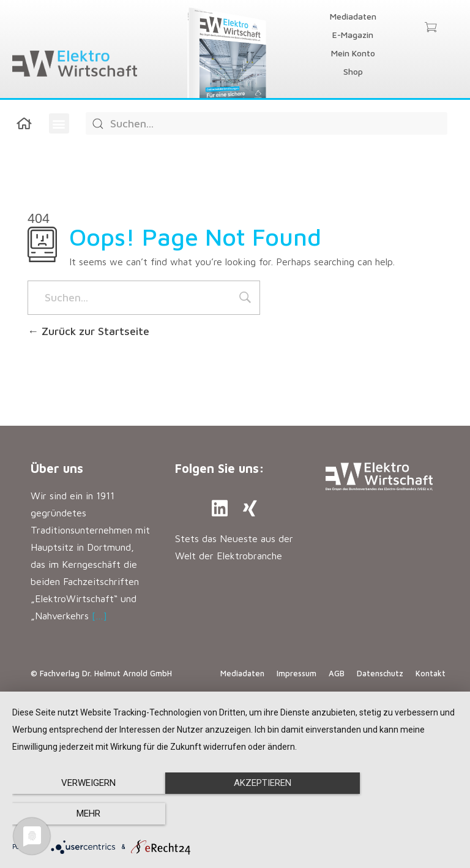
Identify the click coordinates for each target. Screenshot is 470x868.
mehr (391, 814)
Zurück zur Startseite (88, 331)
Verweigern (79, 814)
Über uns (57, 468)
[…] (99, 616)
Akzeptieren (235, 814)
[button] (59, 123)
